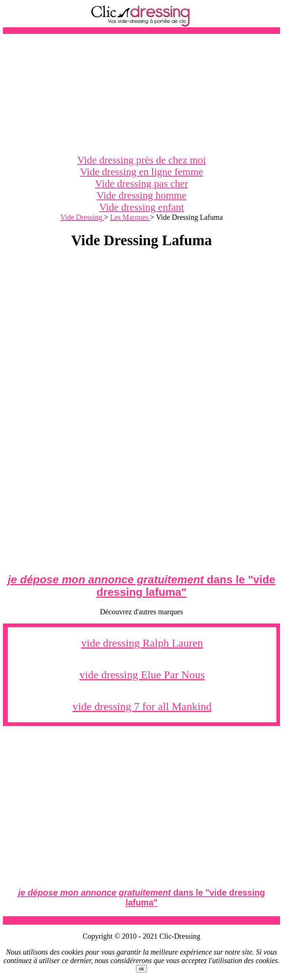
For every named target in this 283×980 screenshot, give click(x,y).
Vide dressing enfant (141, 207)
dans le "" (141, 586)
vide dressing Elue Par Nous (142, 675)
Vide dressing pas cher (142, 183)
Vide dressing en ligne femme (141, 172)
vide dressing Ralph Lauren (142, 643)
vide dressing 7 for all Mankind (142, 706)
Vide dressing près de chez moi (142, 160)
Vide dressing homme (141, 195)
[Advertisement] (141, 94)
